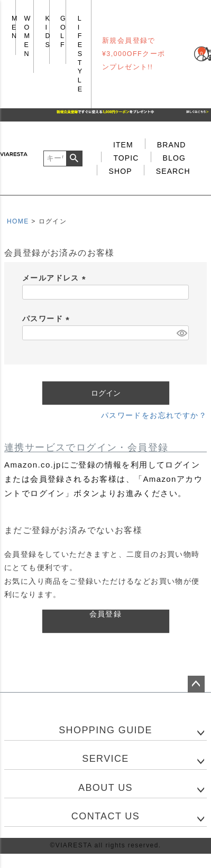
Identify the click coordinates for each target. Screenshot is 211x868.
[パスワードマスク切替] (181, 333)
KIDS (48, 32)
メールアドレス (56, 278)
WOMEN (28, 36)
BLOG (174, 158)
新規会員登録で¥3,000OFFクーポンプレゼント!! (134, 54)
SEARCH (173, 171)
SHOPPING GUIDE (105, 730)
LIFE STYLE (80, 54)
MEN (15, 27)
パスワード (48, 319)
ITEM (123, 145)
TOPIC (126, 158)
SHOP (121, 171)
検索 (74, 158)
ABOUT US (105, 788)
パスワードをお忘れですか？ (154, 415)
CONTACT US (105, 816)
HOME (18, 221)
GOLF (63, 32)
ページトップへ (196, 684)
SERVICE (105, 759)
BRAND (172, 145)
